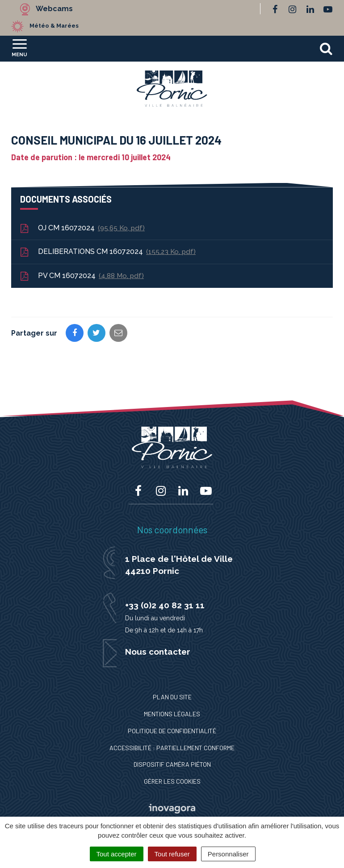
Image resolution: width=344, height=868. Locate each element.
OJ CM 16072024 (82, 228)
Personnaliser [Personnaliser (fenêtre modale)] (228, 854)
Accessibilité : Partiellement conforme (172, 748)
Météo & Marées (54, 26)
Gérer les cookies (172, 781)
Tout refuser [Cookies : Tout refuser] (172, 854)
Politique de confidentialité (172, 731)
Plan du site (172, 697)
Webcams (54, 9)
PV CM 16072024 (81, 276)
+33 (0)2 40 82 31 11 (165, 605)
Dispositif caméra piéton (172, 764)
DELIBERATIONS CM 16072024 (107, 252)
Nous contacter (158, 652)
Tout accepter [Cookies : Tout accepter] (117, 854)
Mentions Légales (172, 714)
